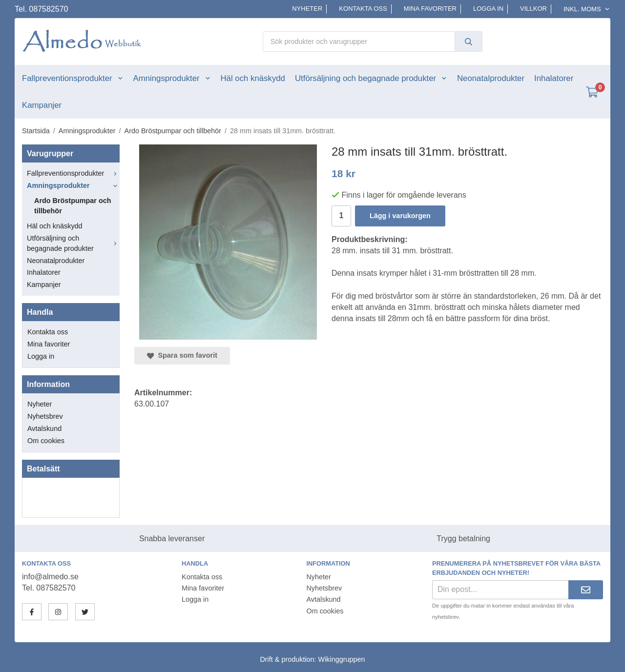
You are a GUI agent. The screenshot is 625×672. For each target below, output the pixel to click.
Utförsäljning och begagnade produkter (371, 78)
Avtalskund (44, 428)
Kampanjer (42, 105)
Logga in (488, 9)
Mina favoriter (430, 9)
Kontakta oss (363, 9)
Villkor (533, 9)
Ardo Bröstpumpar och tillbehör (73, 206)
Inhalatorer (554, 78)
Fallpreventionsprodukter (73, 78)
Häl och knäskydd (252, 78)
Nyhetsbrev (45, 416)
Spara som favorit (182, 355)
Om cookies (46, 441)
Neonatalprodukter (491, 78)
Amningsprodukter (172, 78)
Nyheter (307, 9)
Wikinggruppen (342, 659)
